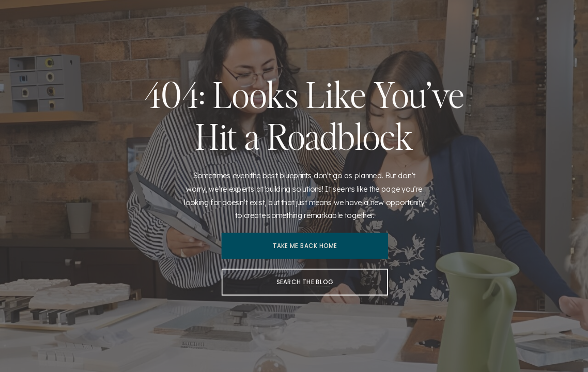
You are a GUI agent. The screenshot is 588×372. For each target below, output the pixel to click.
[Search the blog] (305, 282)
